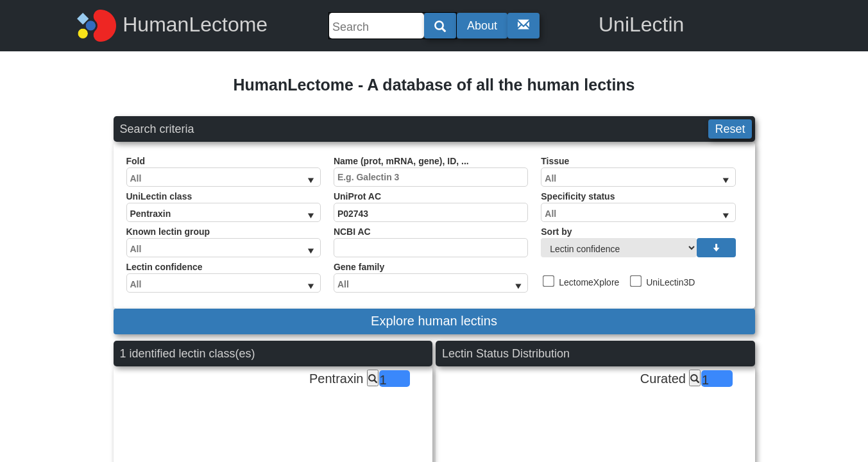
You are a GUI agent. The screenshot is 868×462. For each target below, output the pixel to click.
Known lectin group (224, 242)
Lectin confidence (224, 277)
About (482, 26)
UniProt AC (431, 207)
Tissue (638, 171)
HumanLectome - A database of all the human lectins (434, 85)
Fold (224, 171)
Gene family (431, 277)
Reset (730, 129)
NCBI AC (431, 242)
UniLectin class (224, 207)
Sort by (638, 242)
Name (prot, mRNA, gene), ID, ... (431, 171)
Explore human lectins (434, 321)
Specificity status (638, 207)
